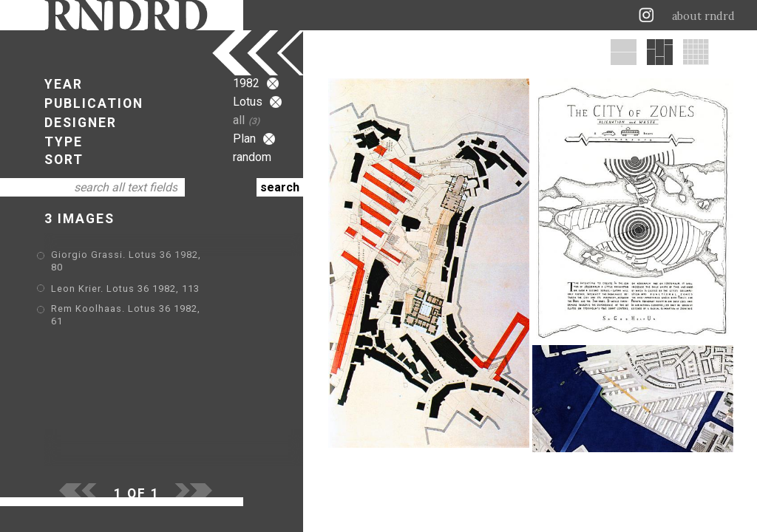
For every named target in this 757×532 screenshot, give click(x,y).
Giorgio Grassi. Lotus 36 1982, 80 (133, 256)
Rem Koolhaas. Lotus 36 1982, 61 (133, 299)
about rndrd (703, 16)
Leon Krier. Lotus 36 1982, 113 (125, 277)
